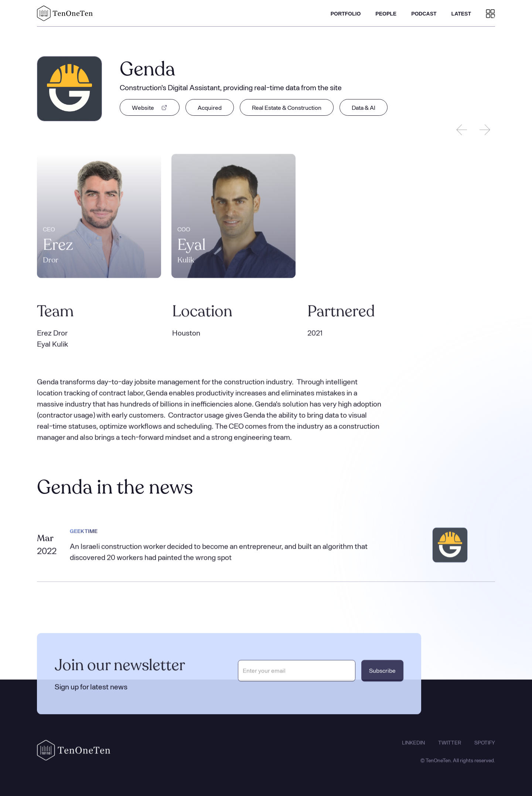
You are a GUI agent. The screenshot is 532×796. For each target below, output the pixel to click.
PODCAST (424, 14)
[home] (65, 13)
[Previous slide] (462, 130)
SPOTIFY (485, 747)
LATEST (461, 14)
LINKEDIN (413, 747)
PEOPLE (386, 14)
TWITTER (450, 747)
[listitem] (99, 217)
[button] (490, 13)
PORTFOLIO (346, 14)
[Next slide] (485, 130)
